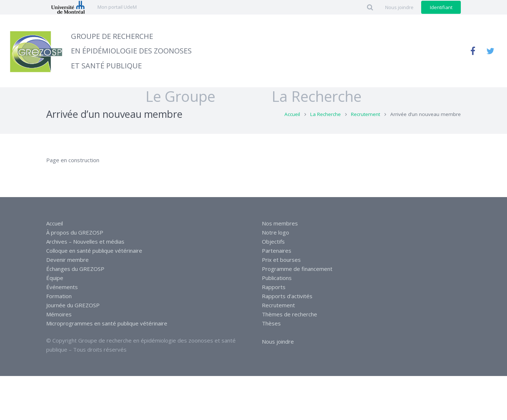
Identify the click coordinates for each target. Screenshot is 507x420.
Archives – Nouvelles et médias (85, 241)
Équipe (55, 278)
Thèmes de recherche (290, 314)
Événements (62, 287)
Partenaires (277, 251)
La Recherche (326, 125)
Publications (277, 278)
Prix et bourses (281, 260)
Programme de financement (297, 269)
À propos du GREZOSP (75, 232)
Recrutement (366, 125)
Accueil (292, 125)
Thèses (271, 323)
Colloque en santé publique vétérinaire (94, 251)
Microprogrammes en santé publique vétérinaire (107, 323)
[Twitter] (490, 51)
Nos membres (280, 223)
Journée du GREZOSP (73, 305)
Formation (59, 296)
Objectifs (273, 241)
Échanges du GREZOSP (75, 269)
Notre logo (276, 232)
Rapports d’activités (287, 296)
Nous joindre (278, 341)
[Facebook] (473, 51)
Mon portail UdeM (117, 7)
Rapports (274, 287)
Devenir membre (67, 260)
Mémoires (59, 314)
